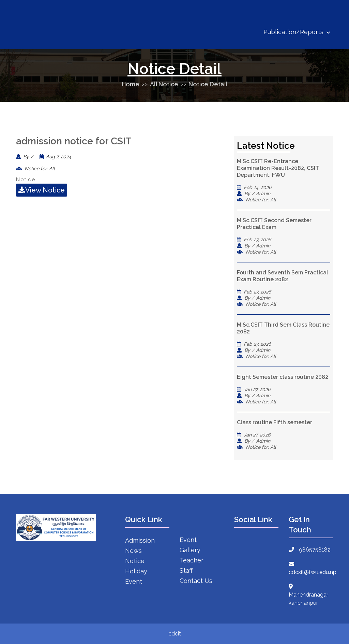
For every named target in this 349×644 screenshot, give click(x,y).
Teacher (192, 560)
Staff (186, 570)
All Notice (164, 84)
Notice (135, 561)
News (133, 551)
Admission (140, 540)
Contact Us (196, 581)
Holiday (136, 571)
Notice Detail (208, 84)
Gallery (190, 550)
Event (134, 581)
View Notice (42, 190)
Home (131, 84)
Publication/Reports (297, 32)
